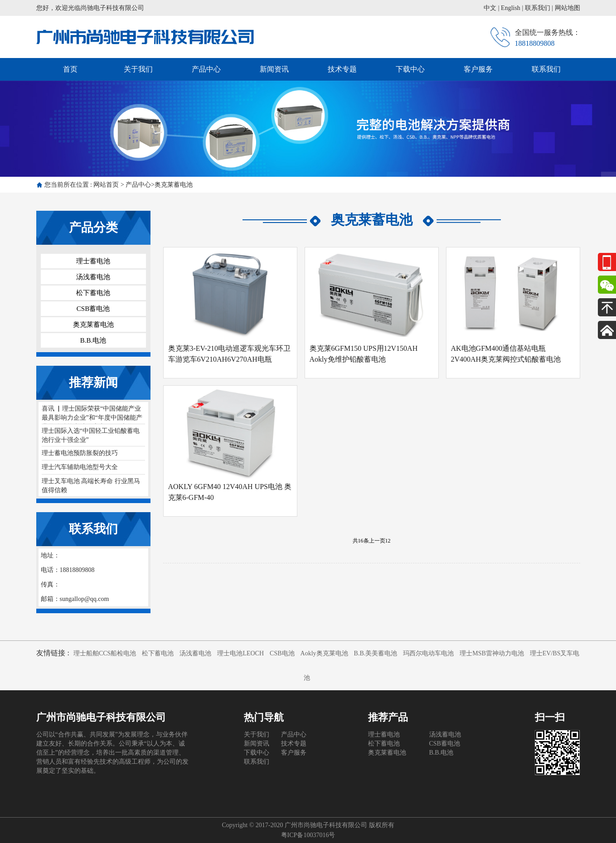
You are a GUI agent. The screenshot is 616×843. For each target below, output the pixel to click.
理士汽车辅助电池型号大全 (80, 467)
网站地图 (567, 8)
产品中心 (206, 69)
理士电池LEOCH (240, 653)
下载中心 (410, 69)
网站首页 (106, 185)
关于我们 (138, 69)
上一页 (377, 541)
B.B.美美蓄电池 (376, 653)
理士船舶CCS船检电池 (105, 653)
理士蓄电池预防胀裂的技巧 (80, 453)
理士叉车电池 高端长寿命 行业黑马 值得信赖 (91, 486)
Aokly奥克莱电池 (324, 653)
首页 (70, 69)
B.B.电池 (93, 340)
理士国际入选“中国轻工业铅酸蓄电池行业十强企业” (91, 435)
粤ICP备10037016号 (308, 835)
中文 (490, 8)
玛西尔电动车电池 (428, 653)
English (511, 8)
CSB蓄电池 (93, 309)
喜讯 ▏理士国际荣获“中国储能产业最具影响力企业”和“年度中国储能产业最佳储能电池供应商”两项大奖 (92, 415)
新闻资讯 (274, 69)
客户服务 (478, 69)
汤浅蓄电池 (93, 277)
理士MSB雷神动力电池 (492, 653)
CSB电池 (282, 653)
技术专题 (342, 69)
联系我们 (538, 8)
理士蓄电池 (93, 261)
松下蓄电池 (93, 293)
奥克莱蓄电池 (174, 185)
